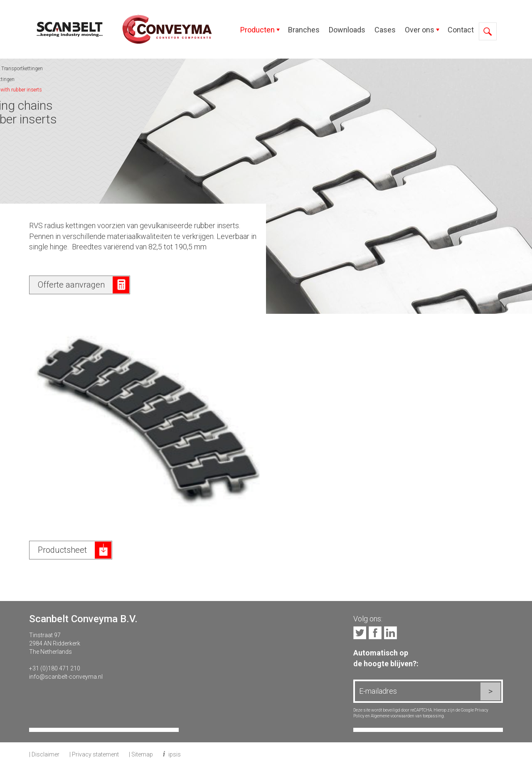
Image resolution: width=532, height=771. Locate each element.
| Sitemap (141, 754)
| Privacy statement (94, 754)
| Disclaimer (44, 754)
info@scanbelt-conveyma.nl (66, 677)
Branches (304, 30)
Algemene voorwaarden (393, 716)
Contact (461, 30)
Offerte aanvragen (71, 285)
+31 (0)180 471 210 (55, 668)
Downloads (347, 30)
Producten (257, 30)
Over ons (420, 30)
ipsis (175, 754)
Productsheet (62, 550)
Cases (385, 30)
